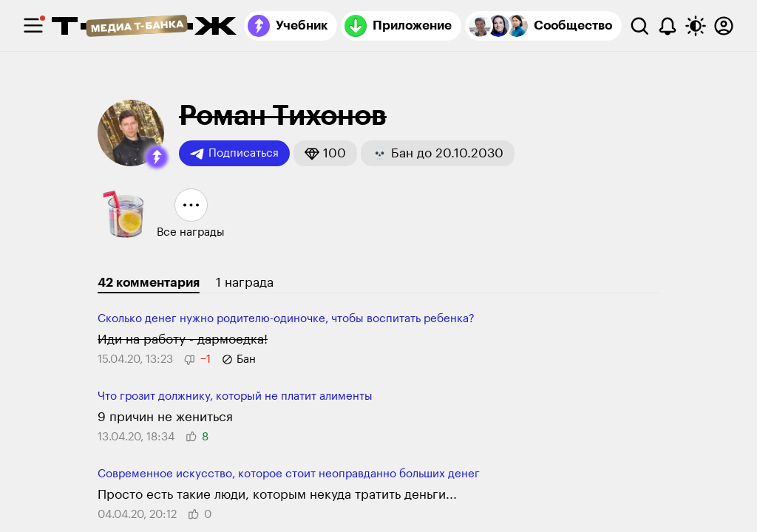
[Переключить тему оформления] (696, 26)
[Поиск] (639, 26)
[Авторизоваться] (724, 26)
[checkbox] (33, 26)
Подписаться (234, 154)
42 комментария (149, 283)
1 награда (245, 283)
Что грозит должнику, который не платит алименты (235, 396)
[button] (157, 157)
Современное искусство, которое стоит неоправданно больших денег (289, 474)
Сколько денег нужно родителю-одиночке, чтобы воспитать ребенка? (286, 319)
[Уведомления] (668, 26)
